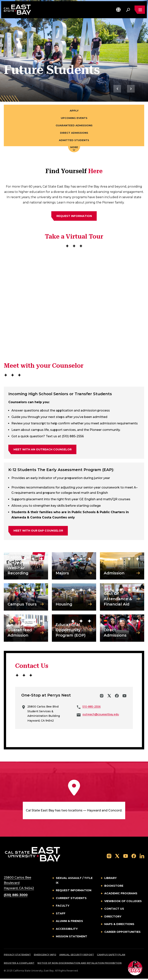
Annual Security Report (77, 956)
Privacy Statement (17, 956)
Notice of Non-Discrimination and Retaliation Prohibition (80, 964)
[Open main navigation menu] (140, 10)
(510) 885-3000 (16, 896)
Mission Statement (72, 938)
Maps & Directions (119, 925)
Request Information (74, 892)
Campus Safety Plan (111, 956)
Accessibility (67, 930)
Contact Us (114, 910)
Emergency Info (45, 956)
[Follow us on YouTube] (126, 857)
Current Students (71, 899)
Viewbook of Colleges (123, 902)
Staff (61, 915)
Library (110, 879)
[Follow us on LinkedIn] (142, 857)
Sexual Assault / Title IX (74, 882)
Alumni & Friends (69, 922)
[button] (118, 10)
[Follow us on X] (117, 857)
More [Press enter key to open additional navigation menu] (74, 150)
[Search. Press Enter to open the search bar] (128, 10)
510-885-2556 (92, 708)
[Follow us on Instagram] (109, 857)
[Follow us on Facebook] (134, 857)
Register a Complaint (19, 964)
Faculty (63, 907)
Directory (113, 918)
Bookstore (114, 887)
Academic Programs (121, 895)
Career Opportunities (122, 933)
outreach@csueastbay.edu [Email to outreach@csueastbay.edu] (101, 715)
